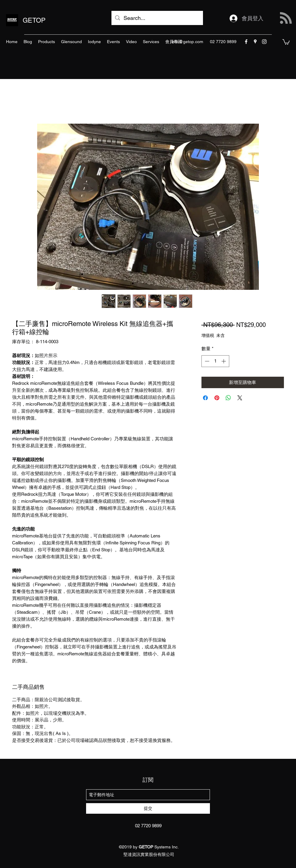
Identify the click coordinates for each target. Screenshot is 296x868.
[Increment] (224, 361)
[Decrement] (206, 361)
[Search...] (157, 18)
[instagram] (264, 42)
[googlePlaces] (255, 42)
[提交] (148, 808)
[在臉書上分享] (205, 398)
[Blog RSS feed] (286, 18)
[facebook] (246, 42)
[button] (286, 42)
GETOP (34, 20)
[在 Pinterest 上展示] (217, 398)
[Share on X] (240, 398)
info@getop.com (188, 42)
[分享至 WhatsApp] (228, 398)
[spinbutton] (215, 361)
